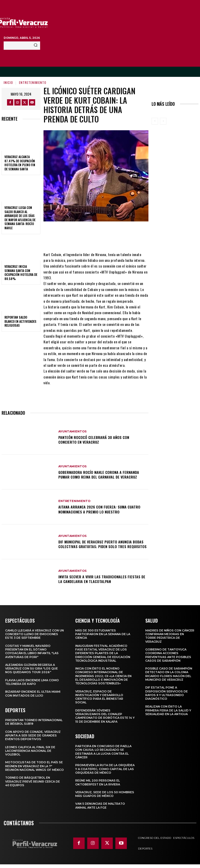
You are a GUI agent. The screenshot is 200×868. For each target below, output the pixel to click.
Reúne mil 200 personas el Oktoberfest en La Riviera (98, 786)
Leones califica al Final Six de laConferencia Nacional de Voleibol (30, 751)
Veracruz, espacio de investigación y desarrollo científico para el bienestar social (99, 697)
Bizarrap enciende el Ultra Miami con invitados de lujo (33, 693)
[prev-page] (155, 121)
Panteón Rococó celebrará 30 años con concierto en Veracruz (94, 440)
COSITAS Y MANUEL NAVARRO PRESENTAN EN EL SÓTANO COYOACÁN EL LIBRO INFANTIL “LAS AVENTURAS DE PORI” (32, 651)
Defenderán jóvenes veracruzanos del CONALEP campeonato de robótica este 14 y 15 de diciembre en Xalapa (104, 716)
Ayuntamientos (73, 432)
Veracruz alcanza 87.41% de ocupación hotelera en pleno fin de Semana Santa (20, 163)
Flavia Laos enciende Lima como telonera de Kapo (32, 682)
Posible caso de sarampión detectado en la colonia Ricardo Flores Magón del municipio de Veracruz (169, 674)
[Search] (36, 46)
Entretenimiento (33, 82)
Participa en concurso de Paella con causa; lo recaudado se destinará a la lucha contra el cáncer (104, 752)
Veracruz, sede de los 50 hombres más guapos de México (105, 798)
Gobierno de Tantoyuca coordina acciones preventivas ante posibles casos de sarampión (168, 655)
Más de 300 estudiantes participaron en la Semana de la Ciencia (103, 634)
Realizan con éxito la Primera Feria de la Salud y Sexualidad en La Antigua (168, 710)
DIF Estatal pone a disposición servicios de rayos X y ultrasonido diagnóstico (167, 693)
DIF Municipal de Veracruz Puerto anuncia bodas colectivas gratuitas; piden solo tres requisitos (102, 544)
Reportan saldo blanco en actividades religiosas (20, 321)
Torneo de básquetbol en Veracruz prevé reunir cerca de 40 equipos (33, 781)
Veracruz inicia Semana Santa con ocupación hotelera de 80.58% (21, 272)
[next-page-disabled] (163, 121)
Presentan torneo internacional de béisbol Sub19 (34, 722)
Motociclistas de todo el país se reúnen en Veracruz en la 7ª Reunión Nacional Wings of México (35, 766)
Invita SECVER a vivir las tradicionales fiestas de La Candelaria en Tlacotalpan (102, 579)
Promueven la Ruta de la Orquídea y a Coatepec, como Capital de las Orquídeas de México (101, 771)
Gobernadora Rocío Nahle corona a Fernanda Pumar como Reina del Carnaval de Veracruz (99, 475)
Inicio (8, 82)
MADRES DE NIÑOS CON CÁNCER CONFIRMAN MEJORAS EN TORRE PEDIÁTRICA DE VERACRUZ (170, 636)
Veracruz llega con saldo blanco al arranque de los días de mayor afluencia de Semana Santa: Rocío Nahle (20, 218)
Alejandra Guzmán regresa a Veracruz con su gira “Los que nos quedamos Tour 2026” (32, 669)
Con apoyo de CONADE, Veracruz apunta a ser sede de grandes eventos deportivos (33, 735)
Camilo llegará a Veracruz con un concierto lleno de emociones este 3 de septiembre (35, 634)
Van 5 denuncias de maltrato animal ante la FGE (100, 809)
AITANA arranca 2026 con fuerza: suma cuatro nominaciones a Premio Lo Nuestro (99, 509)
